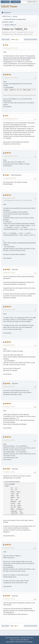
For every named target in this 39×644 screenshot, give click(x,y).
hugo (7, 175)
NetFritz (8, 75)
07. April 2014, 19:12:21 (9, 548)
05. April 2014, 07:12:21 (9, 387)
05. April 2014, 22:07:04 (9, 407)
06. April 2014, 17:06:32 (9, 472)
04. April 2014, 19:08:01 (9, 345)
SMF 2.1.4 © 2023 (15, 640)
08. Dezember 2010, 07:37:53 (10, 119)
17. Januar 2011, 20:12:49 (9, 178)
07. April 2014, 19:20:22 (9, 599)
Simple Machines (24, 640)
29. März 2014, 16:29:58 (9, 310)
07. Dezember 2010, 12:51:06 (10, 48)
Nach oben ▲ (30, 638)
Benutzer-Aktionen (31, 40)
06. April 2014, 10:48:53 (9, 440)
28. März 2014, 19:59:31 (9, 273)
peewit (11, 22)
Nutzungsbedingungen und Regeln (17, 638)
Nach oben (5, 626)
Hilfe (6, 638)
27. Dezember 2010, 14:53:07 (10, 156)
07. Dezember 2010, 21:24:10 (10, 78)
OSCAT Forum (9, 6)
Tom (7, 45)
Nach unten (6, 40)
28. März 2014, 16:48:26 (9, 198)
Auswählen (10, 88)
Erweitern (17, 482)
